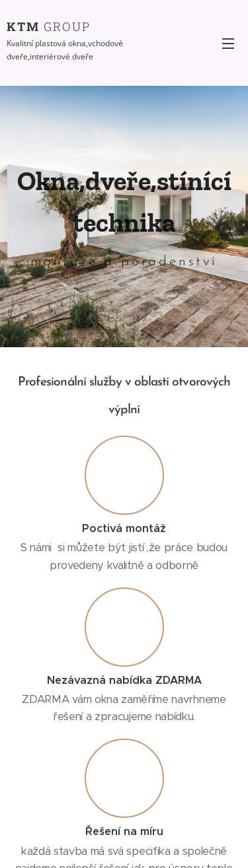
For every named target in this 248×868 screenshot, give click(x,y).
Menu (228, 44)
